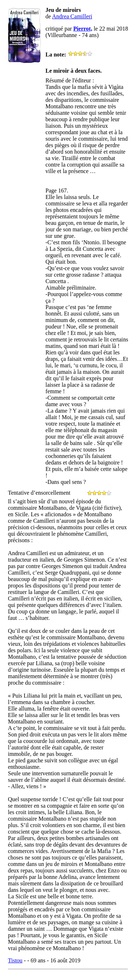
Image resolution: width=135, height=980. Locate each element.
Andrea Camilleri (72, 16)
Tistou (15, 960)
